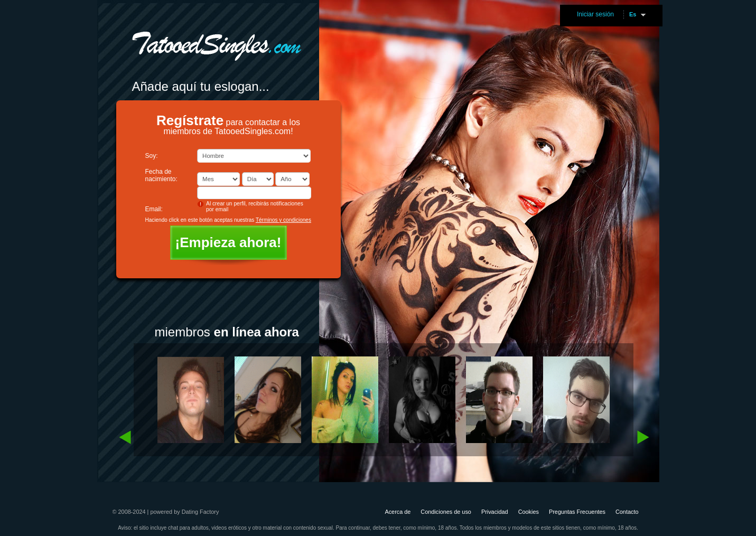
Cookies (529, 512)
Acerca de (398, 512)
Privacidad (495, 512)
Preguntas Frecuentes (577, 512)
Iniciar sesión (595, 14)
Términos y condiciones (283, 220)
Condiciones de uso (446, 512)
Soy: (152, 156)
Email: (154, 209)
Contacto (627, 512)
